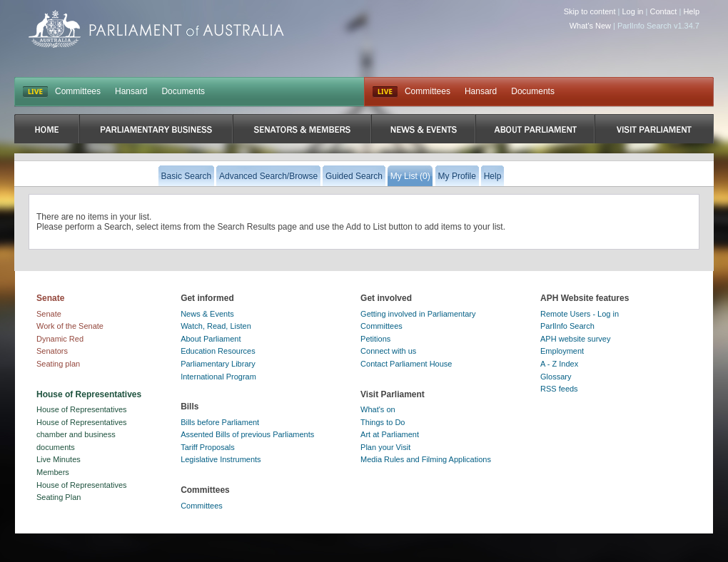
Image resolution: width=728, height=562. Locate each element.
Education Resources (218, 351)
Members (53, 472)
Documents (183, 91)
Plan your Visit (385, 447)
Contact (663, 11)
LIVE (35, 92)
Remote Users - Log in (580, 314)
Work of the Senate (70, 326)
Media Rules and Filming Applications (426, 459)
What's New (590, 26)
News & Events (207, 314)
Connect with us (388, 351)
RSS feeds (559, 389)
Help (691, 11)
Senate (49, 314)
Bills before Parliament (220, 422)
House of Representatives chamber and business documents (82, 435)
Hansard (131, 91)
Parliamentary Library (218, 364)
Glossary (556, 377)
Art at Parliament (390, 434)
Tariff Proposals (208, 447)
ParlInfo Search (567, 326)
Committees (78, 91)
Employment (562, 351)
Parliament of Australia (156, 29)
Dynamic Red (60, 339)
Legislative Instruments (221, 459)
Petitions (375, 339)
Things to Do (383, 422)
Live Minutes (59, 459)
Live (385, 92)
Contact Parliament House (406, 364)
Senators (52, 351)
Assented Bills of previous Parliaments (247, 434)
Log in (633, 11)
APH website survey (575, 339)
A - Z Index (559, 364)
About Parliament (211, 339)
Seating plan (58, 364)
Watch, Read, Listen (216, 326)
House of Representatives (82, 409)
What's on (378, 409)
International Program (218, 377)
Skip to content (590, 11)
